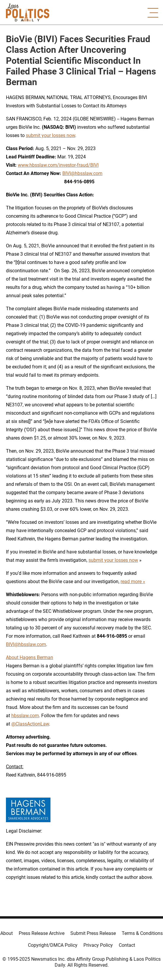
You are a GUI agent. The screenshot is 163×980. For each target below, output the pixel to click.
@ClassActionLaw (30, 724)
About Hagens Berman (30, 657)
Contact (127, 945)
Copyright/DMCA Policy (53, 945)
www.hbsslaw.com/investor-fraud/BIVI (58, 165)
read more (131, 582)
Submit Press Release (93, 933)
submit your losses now (50, 135)
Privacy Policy (98, 945)
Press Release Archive (42, 933)
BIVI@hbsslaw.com (82, 173)
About (7, 933)
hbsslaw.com (25, 716)
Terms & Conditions (142, 933)
